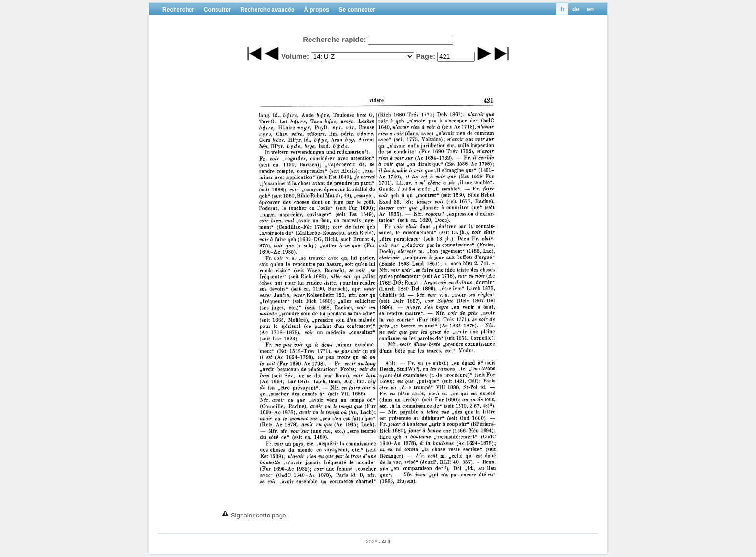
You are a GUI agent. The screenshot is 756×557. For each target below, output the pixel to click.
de (576, 9)
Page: (425, 56)
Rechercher (178, 10)
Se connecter (357, 10)
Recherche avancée (267, 10)
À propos (317, 10)
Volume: (295, 56)
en (590, 9)
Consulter (217, 10)
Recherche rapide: (334, 39)
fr (562, 9)
